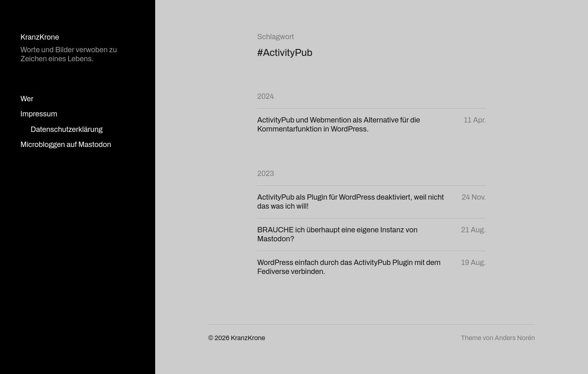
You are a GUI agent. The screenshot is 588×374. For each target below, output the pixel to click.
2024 (266, 96)
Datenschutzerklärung (67, 129)
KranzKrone (40, 37)
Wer (27, 99)
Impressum (39, 114)
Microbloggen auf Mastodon (66, 145)
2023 (266, 174)
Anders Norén (515, 338)
